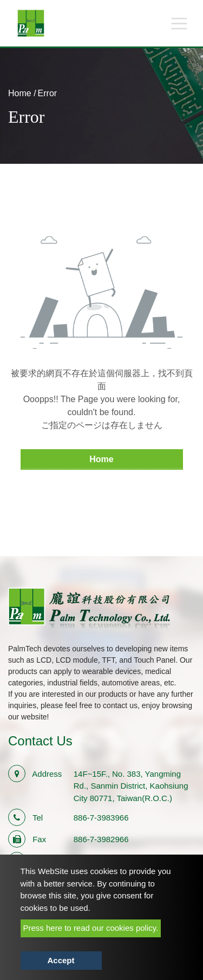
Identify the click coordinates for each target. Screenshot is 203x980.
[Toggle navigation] (179, 23)
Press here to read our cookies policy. (91, 928)
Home (20, 93)
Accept (61, 960)
